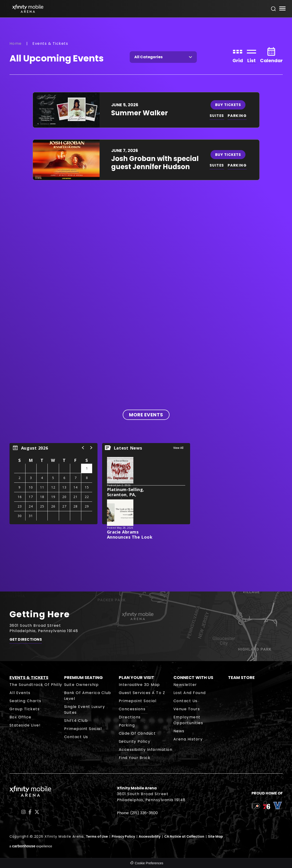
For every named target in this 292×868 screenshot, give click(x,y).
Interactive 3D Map (139, 685)
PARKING (238, 116)
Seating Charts (25, 701)
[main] (146, 304)
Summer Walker (140, 113)
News (179, 731)
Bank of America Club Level (88, 696)
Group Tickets (25, 709)
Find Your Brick (135, 758)
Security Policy (135, 741)
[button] (83, 448)
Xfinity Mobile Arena (28, 9)
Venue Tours (187, 709)
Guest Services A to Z (142, 693)
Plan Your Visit (137, 677)
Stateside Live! (25, 725)
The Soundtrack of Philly (36, 685)
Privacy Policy (123, 836)
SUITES (217, 116)
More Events (146, 415)
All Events (20, 693)
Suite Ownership (82, 685)
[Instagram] (23, 812)
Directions (130, 717)
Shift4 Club (76, 721)
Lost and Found (190, 693)
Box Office (20, 717)
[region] (53, 484)
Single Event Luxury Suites (85, 710)
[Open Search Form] (273, 9)
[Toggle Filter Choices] (163, 57)
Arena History (188, 739)
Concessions (132, 709)
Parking (127, 725)
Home (16, 43)
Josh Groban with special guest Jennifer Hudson (155, 163)
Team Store (241, 677)
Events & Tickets (29, 677)
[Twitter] (37, 812)
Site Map (215, 836)
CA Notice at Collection (184, 836)
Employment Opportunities (188, 720)
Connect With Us (193, 677)
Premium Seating (83, 677)
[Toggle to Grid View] (238, 55)
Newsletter (185, 685)
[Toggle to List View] (251, 55)
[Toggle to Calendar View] (271, 55)
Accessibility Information (146, 750)
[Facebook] (30, 812)
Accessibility (150, 836)
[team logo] (256, 807)
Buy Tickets (229, 104)
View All (178, 448)
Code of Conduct (137, 733)
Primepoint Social (83, 729)
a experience (31, 846)
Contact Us (76, 737)
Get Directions (26, 640)
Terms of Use (97, 836)
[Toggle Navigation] (282, 9)
